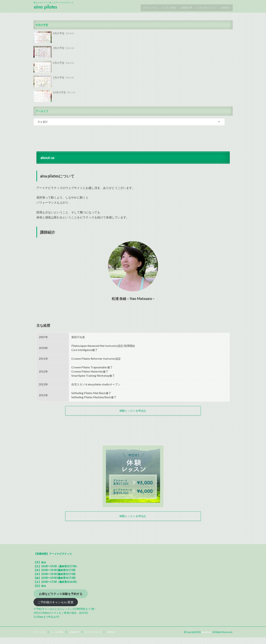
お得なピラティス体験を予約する (61, 600)
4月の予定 (54, 38)
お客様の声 (184, 6)
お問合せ (225, 6)
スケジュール (146, 6)
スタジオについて (205, 6)
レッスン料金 (166, 6)
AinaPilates (206, 638)
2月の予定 (54, 68)
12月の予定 (55, 97)
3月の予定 (54, 53)
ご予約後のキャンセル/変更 (56, 608)
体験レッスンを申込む (133, 413)
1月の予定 (54, 82)
